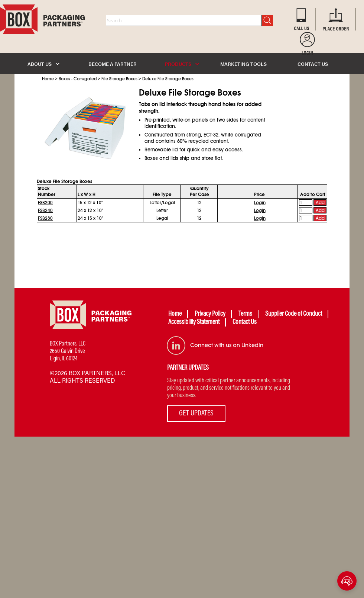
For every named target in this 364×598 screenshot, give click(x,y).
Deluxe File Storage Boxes (168, 79)
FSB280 (45, 218)
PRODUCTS (182, 64)
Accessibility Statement (194, 322)
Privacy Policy (210, 314)
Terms (245, 314)
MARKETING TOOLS (243, 64)
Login (260, 203)
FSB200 (45, 203)
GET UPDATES (196, 414)
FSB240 (45, 210)
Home (48, 79)
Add (320, 203)
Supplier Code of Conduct (294, 314)
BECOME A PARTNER (113, 64)
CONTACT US (313, 64)
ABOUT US (43, 64)
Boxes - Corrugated (78, 79)
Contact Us (245, 322)
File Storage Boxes (119, 79)
